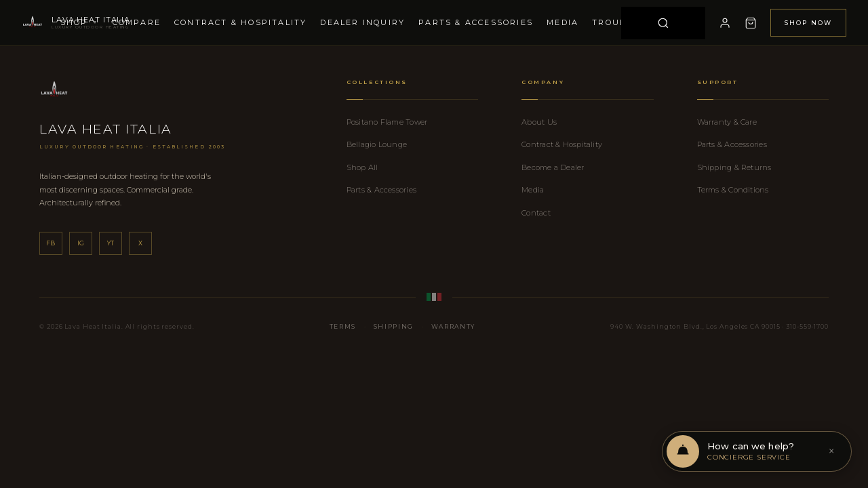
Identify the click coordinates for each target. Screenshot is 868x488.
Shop (80, 22)
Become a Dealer (553, 167)
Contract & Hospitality (240, 22)
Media (563, 22)
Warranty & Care (727, 122)
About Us (539, 122)
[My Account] (725, 23)
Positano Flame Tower (387, 122)
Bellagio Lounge (377, 144)
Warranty (453, 326)
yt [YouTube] (111, 243)
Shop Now (808, 23)
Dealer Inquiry (362, 22)
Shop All (362, 167)
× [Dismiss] (831, 451)
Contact (536, 213)
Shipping (394, 326)
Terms (343, 326)
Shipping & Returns (734, 167)
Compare (137, 22)
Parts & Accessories (476, 22)
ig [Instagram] (81, 243)
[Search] (663, 23)
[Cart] (751, 23)
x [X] (140, 243)
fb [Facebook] (51, 243)
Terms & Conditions (733, 190)
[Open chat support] (757, 451)
